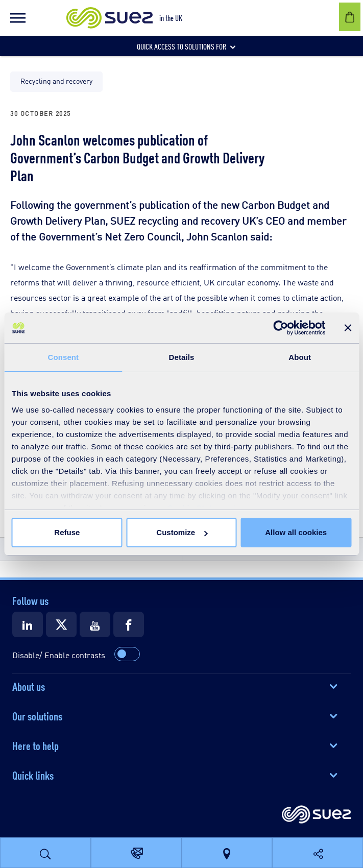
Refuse (67, 532)
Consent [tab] (63, 357)
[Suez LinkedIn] (28, 624)
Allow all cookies (296, 532)
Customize (182, 532)
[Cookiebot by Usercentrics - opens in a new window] (281, 328)
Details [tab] (182, 357)
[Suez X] (61, 624)
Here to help (35, 745)
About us (29, 686)
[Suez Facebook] (129, 624)
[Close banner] (348, 328)
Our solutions (37, 715)
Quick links (33, 775)
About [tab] (300, 357)
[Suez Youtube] (95, 624)
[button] (18, 18)
